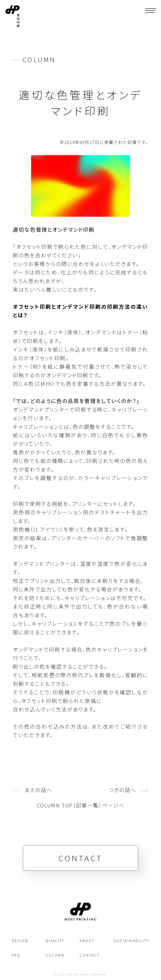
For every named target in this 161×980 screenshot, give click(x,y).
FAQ (16, 955)
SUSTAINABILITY (132, 941)
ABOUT (87, 941)
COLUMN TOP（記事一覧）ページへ (80, 810)
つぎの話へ (122, 795)
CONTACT (80, 863)
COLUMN (39, 59)
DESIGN (20, 941)
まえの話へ (38, 795)
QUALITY (55, 941)
